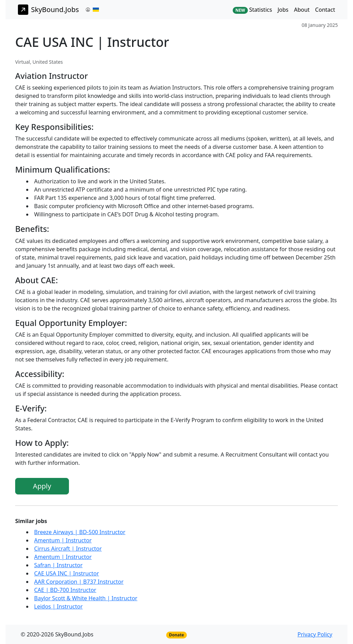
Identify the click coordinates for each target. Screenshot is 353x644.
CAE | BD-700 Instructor (65, 590)
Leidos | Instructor (58, 606)
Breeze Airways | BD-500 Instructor (80, 532)
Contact (325, 10)
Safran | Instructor (58, 565)
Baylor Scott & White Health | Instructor (86, 598)
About (302, 10)
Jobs (283, 10)
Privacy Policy (315, 634)
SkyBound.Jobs (48, 10)
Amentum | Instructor (63, 540)
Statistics (252, 10)
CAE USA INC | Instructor (67, 573)
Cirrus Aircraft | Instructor (68, 549)
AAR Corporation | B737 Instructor (79, 582)
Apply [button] (42, 486)
